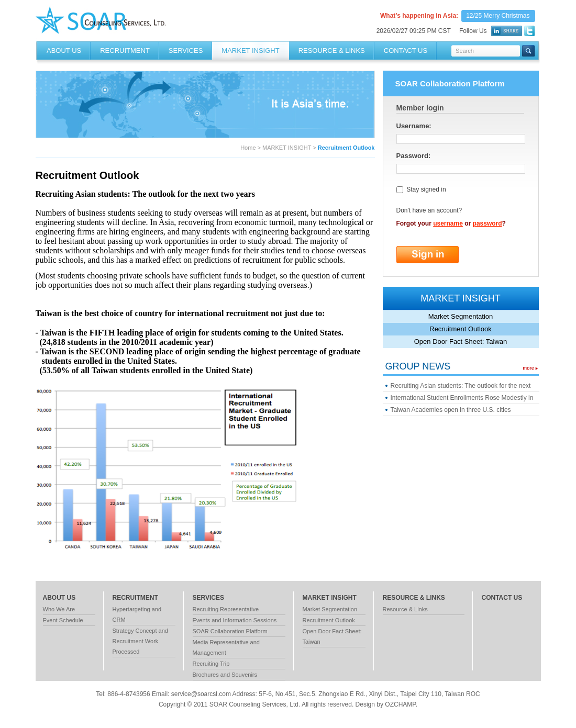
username (448, 223)
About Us (64, 51)
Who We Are (59, 609)
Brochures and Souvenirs (225, 675)
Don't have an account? (429, 210)
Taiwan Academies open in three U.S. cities (451, 410)
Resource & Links (405, 609)
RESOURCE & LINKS (332, 51)
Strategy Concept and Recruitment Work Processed (140, 641)
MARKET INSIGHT (250, 51)
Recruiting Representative (226, 609)
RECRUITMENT (125, 51)
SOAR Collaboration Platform (230, 631)
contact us (502, 598)
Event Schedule (63, 620)
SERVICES (186, 51)
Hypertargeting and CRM (137, 614)
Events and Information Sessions (235, 620)
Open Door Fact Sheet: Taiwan (461, 341)
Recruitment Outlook (461, 329)
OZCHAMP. (401, 704)
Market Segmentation (461, 316)
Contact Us (406, 51)
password (488, 223)
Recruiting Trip (211, 664)
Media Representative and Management (226, 647)
